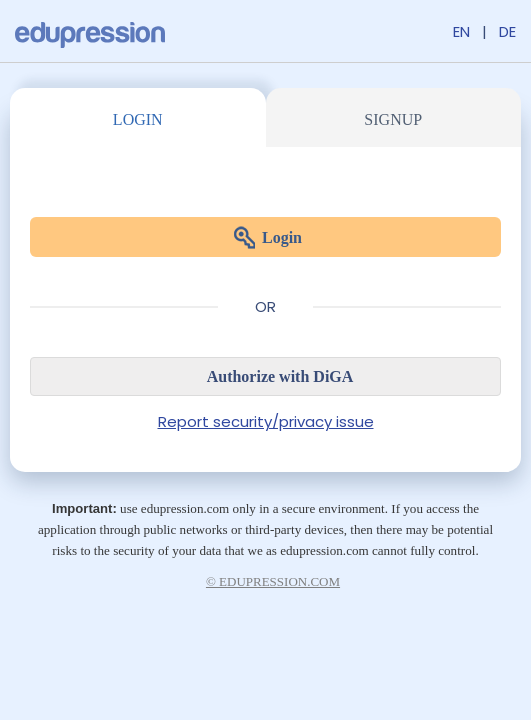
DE (507, 31)
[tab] (138, 117)
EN (461, 31)
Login (138, 119)
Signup (393, 119)
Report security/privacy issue (266, 421)
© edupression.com (273, 581)
